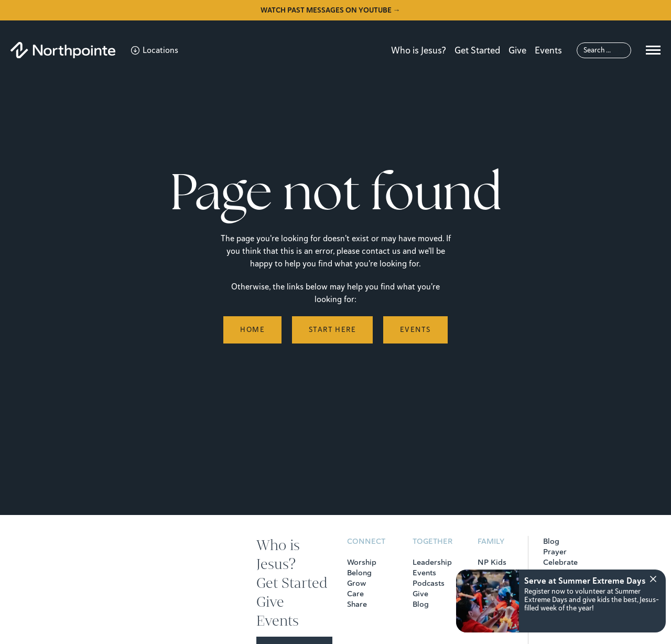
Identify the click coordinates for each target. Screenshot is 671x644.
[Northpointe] (63, 50)
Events (548, 50)
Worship (362, 562)
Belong (359, 573)
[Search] (604, 50)
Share (357, 604)
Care (355, 594)
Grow (356, 583)
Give (517, 50)
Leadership (432, 562)
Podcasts (429, 583)
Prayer (555, 552)
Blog (421, 604)
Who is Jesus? (419, 50)
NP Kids (492, 562)
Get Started (477, 50)
